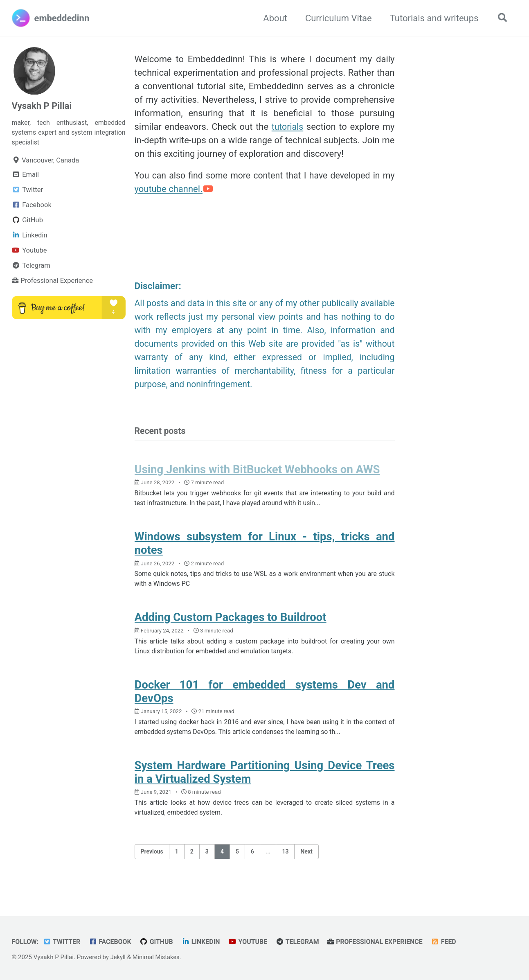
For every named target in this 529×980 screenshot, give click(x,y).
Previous (152, 862)
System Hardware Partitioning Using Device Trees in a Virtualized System (265, 781)
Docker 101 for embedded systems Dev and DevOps (265, 699)
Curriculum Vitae (337, 18)
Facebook (113, 942)
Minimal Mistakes (157, 957)
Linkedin (206, 942)
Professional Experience (384, 942)
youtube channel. (174, 190)
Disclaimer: (159, 287)
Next (306, 862)
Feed (455, 942)
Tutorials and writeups (432, 18)
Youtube (254, 942)
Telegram (305, 942)
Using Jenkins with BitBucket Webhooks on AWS (257, 473)
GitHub (160, 942)
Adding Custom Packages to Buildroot (231, 624)
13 (285, 862)
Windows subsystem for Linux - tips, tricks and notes (265, 548)
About (273, 18)
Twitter (63, 942)
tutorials (287, 127)
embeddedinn (62, 18)
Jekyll (118, 957)
